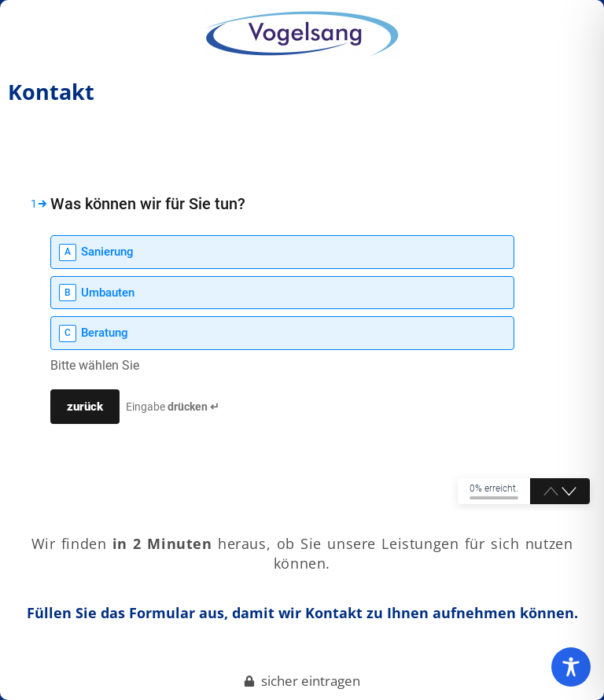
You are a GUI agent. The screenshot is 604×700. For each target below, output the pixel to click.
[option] (282, 252)
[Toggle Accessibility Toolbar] (571, 667)
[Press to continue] (85, 407)
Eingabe (173, 407)
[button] (569, 492)
